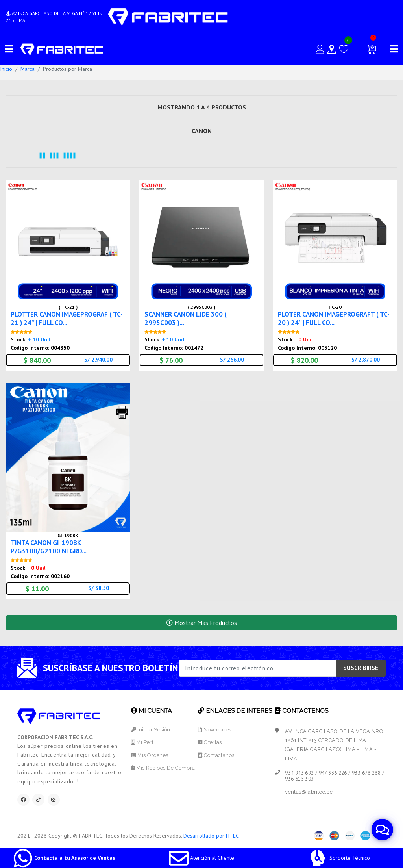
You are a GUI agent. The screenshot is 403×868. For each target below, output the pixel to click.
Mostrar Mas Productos (202, 623)
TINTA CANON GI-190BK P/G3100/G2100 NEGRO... (49, 547)
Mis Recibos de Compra (163, 768)
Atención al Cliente (201, 858)
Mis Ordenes (150, 755)
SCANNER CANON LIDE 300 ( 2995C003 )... (186, 318)
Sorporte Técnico (339, 858)
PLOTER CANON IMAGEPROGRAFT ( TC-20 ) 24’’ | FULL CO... (334, 318)
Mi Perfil (144, 742)
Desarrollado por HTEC (211, 836)
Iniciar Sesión (151, 730)
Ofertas (210, 742)
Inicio (6, 69)
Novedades (214, 730)
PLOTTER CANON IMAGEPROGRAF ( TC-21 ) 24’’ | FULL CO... (67, 318)
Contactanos (216, 755)
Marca (28, 69)
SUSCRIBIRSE (361, 668)
